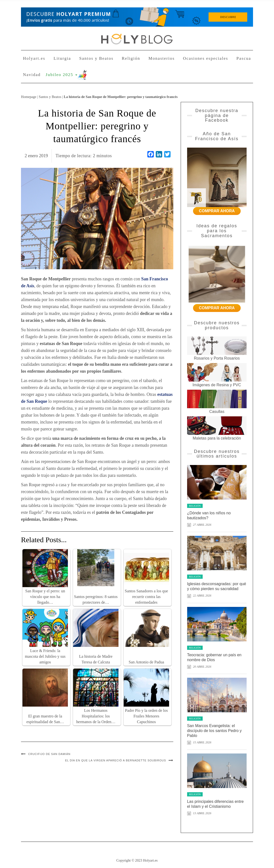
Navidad (32, 75)
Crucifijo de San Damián (49, 754)
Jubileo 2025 (61, 75)
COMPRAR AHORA (217, 211)
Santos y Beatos (96, 58)
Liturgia (62, 58)
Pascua (244, 58)
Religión (131, 58)
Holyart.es (34, 58)
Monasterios (161, 58)
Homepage (29, 97)
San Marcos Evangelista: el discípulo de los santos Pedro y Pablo (214, 731)
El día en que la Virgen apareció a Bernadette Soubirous (116, 760)
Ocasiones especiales (205, 58)
